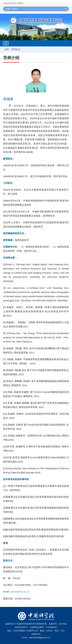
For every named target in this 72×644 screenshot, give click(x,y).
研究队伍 (16, 49)
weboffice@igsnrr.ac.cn (40, 638)
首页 (7, 49)
